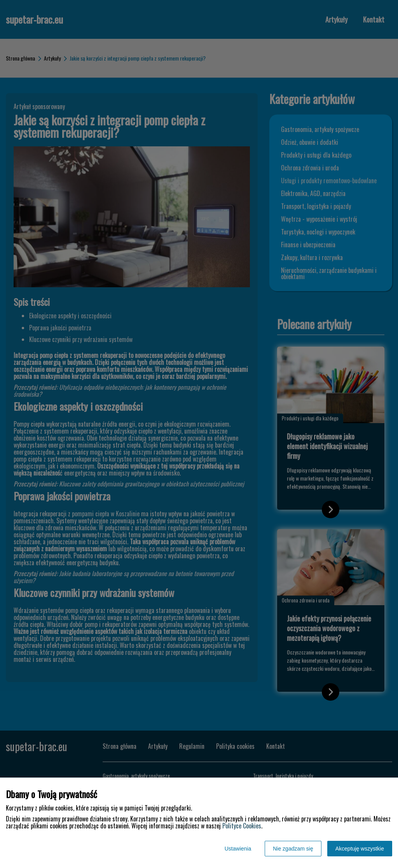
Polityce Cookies (242, 826)
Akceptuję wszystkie (360, 849)
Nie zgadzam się (293, 849)
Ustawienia (238, 849)
